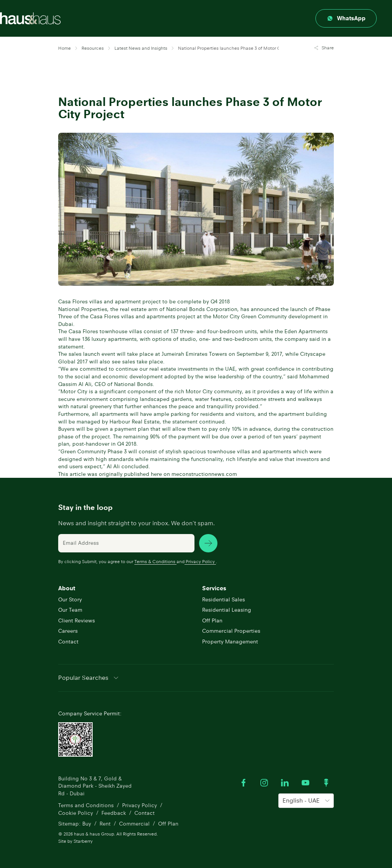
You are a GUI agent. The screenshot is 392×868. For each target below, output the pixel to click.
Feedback (114, 813)
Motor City (74, 391)
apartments (114, 414)
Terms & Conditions (155, 561)
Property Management (230, 642)
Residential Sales (224, 599)
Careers (68, 631)
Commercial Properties (231, 631)
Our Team (70, 610)
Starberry (83, 841)
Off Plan (212, 620)
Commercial (134, 824)
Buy (87, 824)
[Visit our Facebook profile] (243, 783)
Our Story (70, 599)
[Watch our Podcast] (326, 783)
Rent (105, 824)
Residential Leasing (227, 610)
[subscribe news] (208, 543)
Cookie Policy (76, 813)
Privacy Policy (200, 561)
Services (214, 588)
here (156, 474)
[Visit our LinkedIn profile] (285, 783)
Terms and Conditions (86, 805)
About (67, 588)
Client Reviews (77, 620)
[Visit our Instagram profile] (264, 783)
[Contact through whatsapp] (346, 18)
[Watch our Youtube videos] (305, 783)
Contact (68, 642)
